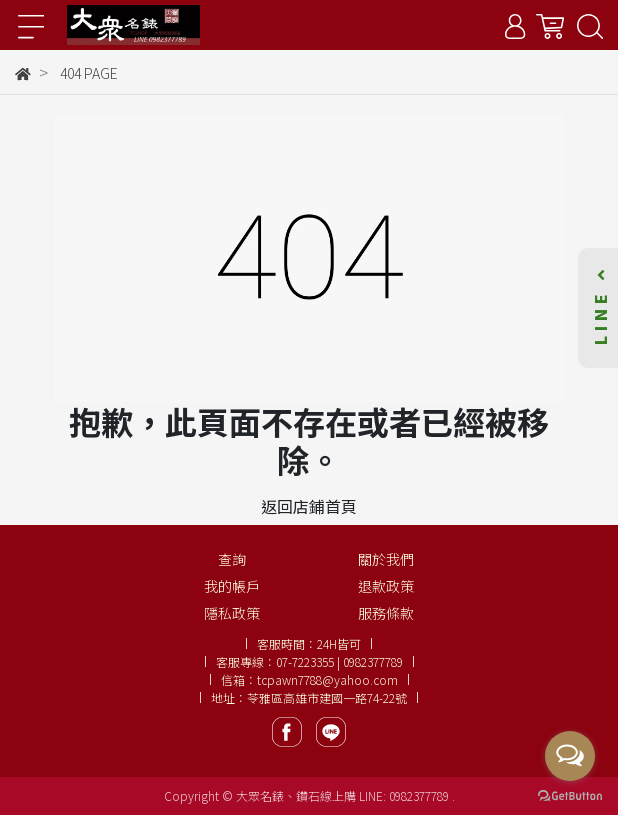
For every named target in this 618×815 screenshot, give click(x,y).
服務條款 (386, 613)
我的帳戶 (232, 586)
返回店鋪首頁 (309, 506)
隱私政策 (232, 613)
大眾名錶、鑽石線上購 (296, 795)
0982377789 (420, 795)
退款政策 (386, 586)
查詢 (232, 559)
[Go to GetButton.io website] (570, 794)
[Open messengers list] (570, 756)
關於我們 (386, 559)
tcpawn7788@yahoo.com (327, 679)
